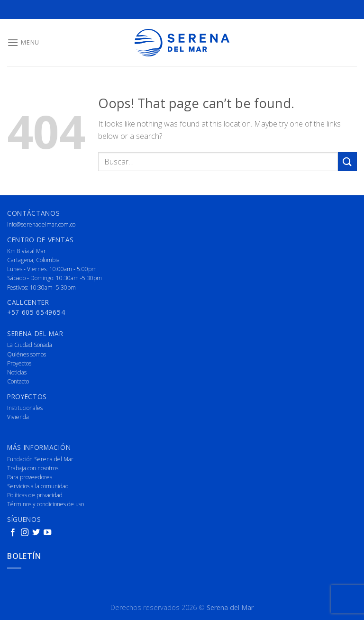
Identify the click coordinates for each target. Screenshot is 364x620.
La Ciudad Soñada (30, 345)
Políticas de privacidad (35, 495)
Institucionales (25, 408)
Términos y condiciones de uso (45, 504)
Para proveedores (30, 477)
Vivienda (18, 417)
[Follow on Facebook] (13, 533)
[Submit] (347, 161)
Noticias (17, 372)
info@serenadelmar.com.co (41, 224)
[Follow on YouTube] (47, 533)
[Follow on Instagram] (25, 533)
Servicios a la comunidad (38, 486)
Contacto (18, 381)
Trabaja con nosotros (33, 468)
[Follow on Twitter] (36, 533)
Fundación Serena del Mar (40, 459)
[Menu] (23, 42)
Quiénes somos (27, 354)
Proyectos (19, 363)
